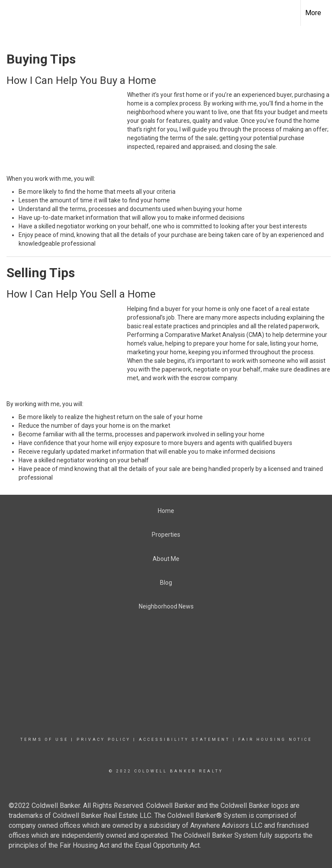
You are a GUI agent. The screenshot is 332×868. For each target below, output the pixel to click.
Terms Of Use (44, 740)
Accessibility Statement (184, 740)
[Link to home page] (166, 13)
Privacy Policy (104, 740)
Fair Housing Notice (275, 740)
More (313, 13)
